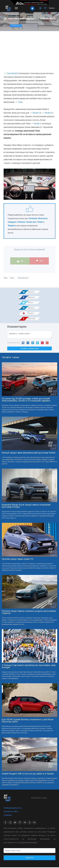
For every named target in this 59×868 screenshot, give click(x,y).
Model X (48, 113)
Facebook (33, 219)
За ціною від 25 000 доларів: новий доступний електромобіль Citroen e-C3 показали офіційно (26, 401)
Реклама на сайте (11, 812)
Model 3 (37, 124)
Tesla (20, 102)
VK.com (23, 343)
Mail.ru (33, 343)
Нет (39, 261)
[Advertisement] (29, 51)
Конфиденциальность (13, 809)
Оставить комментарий (29, 349)
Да (20, 261)
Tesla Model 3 (13, 74)
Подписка (30, 858)
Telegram (12, 226)
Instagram (12, 222)
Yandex (42, 343)
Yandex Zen (31, 222)
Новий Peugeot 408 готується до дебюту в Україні (28, 775)
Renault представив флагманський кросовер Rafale (29, 454)
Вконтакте (43, 219)
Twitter (40, 222)
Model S (36, 113)
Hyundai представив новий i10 (17, 560)
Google (47, 343)
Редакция (8, 816)
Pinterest (21, 222)
